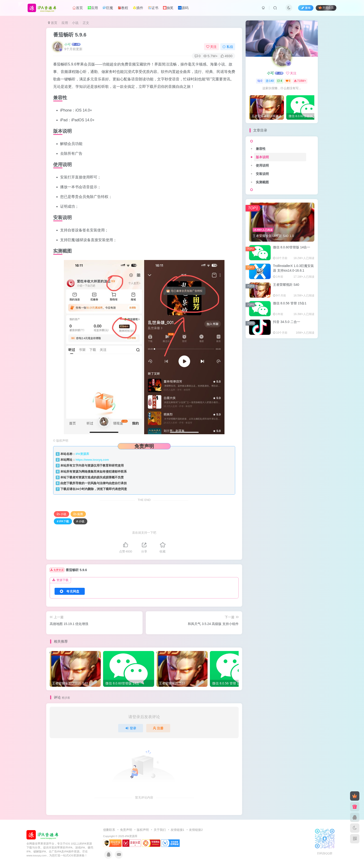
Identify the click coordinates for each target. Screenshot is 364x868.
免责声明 (126, 830)
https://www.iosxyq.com (92, 460)
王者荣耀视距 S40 (286, 285)
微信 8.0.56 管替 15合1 (290, 303)
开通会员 (326, 8)
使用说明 (262, 165)
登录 (131, 728)
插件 (138, 8)
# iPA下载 (63, 521)
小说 (75, 23)
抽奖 (168, 8)
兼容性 (261, 149)
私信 (228, 47)
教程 (123, 8)
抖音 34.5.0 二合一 (287, 322)
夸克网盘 (70, 591)
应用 (93, 8)
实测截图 (262, 182)
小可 (68, 44)
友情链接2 (196, 830)
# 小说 (80, 521)
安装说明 (262, 174)
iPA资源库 (82, 454)
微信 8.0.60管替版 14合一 (292, 247)
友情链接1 (177, 830)
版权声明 (143, 830)
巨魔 (108, 8)
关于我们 (160, 830)
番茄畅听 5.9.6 (70, 35)
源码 (183, 8)
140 (270, 81)
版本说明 (262, 157)
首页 (78, 8)
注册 (158, 728)
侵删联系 (109, 830)
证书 (153, 8)
